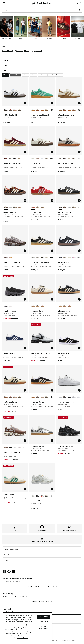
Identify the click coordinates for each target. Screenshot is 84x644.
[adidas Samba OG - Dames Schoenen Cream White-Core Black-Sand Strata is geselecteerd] (6, 397)
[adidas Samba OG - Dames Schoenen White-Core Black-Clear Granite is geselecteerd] (6, 110)
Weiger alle (44, 622)
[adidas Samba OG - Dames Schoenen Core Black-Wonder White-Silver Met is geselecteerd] (33, 397)
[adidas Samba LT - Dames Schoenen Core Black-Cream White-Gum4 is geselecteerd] (60, 306)
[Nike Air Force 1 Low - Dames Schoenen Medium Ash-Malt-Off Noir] (65, 397)
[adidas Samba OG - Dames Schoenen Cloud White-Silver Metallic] (15, 110)
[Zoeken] (42, 10)
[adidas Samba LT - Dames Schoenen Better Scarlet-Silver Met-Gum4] (42, 306)
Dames (6, 65)
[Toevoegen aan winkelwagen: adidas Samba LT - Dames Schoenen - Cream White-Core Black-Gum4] (52, 299)
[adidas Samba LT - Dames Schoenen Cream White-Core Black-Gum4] (38, 207)
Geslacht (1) (16, 75)
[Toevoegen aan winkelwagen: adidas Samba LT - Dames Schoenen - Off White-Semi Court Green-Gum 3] (25, 489)
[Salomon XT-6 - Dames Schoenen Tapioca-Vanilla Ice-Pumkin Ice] (47, 496)
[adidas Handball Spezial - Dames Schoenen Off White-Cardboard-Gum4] (47, 110)
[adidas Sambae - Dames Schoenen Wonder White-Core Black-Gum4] (65, 258)
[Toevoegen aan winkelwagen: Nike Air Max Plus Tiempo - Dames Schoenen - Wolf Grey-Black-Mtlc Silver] (52, 348)
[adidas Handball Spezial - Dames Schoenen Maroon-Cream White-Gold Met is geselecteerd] (6, 159)
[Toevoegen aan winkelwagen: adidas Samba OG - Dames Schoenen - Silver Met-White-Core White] (52, 441)
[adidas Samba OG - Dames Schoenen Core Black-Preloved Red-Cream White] (11, 110)
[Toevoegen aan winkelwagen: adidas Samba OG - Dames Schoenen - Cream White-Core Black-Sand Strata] (25, 390)
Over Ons (42, 555)
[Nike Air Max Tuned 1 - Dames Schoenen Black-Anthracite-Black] (11, 447)
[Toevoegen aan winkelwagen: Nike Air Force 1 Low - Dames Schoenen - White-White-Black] (79, 390)
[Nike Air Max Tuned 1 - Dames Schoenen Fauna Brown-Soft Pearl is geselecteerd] (6, 447)
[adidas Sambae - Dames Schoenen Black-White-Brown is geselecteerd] (60, 258)
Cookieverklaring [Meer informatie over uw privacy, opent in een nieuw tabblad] (22, 638)
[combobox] (42, 10)
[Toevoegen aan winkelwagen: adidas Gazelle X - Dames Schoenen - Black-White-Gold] (79, 348)
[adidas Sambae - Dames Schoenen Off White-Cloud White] (69, 258)
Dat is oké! (44, 617)
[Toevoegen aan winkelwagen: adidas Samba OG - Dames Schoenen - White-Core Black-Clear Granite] (25, 103)
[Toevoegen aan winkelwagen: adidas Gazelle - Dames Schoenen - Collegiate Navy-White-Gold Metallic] (25, 348)
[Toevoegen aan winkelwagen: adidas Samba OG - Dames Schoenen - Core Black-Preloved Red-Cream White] (25, 200)
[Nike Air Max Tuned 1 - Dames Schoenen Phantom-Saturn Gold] (11, 258)
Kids (5, 71)
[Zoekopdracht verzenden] (80, 10)
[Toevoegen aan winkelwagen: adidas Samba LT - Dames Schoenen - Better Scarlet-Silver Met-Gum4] (52, 200)
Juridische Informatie (42, 549)
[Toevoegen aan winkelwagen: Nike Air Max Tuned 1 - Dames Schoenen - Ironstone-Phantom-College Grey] (25, 251)
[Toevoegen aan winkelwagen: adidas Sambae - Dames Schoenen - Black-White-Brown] (79, 251)
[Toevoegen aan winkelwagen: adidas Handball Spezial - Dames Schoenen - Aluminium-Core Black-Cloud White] (79, 152)
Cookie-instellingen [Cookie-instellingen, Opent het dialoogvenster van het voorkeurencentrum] (44, 628)
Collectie (43, 75)
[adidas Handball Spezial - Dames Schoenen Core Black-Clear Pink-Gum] (42, 110)
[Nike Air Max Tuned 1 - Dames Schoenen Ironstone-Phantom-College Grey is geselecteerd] (6, 258)
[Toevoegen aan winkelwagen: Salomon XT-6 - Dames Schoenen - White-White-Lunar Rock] (52, 489)
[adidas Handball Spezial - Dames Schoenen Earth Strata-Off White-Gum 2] (74, 110)
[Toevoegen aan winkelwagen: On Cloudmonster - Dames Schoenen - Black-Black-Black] (25, 299)
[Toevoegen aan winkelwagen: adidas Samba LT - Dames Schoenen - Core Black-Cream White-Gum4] (79, 299)
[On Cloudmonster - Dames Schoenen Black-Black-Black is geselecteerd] (6, 306)
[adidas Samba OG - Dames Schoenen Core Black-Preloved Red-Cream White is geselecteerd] (6, 207)
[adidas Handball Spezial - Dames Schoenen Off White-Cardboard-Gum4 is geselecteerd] (60, 110)
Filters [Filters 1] (6, 75)
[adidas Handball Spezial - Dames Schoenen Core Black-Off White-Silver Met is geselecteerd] (33, 258)
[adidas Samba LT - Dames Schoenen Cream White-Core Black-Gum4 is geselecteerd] (33, 306)
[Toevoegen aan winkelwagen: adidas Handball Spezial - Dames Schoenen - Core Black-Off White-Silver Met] (52, 251)
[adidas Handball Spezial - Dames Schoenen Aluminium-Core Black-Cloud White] (38, 110)
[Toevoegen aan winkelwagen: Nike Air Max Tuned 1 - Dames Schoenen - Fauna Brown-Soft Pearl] (25, 441)
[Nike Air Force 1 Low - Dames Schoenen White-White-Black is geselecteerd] (60, 397)
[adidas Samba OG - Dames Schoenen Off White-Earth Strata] (20, 110)
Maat (26, 75)
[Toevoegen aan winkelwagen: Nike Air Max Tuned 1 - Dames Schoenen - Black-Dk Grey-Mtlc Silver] (79, 441)
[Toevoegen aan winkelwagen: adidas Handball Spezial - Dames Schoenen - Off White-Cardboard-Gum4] (79, 103)
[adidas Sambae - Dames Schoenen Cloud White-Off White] (74, 258)
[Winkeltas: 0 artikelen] (81, 3)
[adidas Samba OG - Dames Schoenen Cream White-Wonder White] (20, 207)
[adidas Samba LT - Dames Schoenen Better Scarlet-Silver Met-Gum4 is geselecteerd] (33, 207)
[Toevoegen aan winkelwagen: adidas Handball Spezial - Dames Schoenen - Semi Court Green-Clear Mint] (52, 103)
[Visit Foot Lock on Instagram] (4, 572)
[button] (15, 55)
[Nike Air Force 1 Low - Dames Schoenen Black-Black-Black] (69, 397)
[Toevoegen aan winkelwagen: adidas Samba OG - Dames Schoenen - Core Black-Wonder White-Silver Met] (52, 390)
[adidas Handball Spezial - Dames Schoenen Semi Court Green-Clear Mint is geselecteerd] (33, 110)
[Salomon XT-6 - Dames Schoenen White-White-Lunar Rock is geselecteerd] (33, 496)
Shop (42, 560)
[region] (28, 626)
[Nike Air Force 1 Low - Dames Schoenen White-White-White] (74, 397)
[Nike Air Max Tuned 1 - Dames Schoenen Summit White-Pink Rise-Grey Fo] (15, 447)
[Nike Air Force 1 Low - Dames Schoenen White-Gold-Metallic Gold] (78, 397)
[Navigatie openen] (4, 3)
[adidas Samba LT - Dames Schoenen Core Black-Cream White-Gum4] (42, 207)
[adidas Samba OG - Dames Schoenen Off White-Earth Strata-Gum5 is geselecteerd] (33, 159)
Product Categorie (56, 75)
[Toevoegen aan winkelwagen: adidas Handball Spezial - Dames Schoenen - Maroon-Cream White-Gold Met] (25, 152)
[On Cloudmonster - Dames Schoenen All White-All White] (11, 306)
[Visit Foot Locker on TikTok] (14, 572)
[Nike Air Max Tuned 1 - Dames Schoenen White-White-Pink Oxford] (20, 447)
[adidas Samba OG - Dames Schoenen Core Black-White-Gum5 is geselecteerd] (60, 207)
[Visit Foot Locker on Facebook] (9, 572)
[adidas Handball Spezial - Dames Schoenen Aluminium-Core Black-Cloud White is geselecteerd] (60, 159)
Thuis (3, 46)
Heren (6, 60)
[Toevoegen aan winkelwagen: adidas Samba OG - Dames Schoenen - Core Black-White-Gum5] (79, 200)
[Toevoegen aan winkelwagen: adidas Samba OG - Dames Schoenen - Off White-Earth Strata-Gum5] (52, 152)
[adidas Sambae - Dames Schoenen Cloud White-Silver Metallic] (78, 258)
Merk (34, 75)
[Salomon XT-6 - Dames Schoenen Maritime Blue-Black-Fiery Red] (42, 496)
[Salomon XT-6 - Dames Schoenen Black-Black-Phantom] (38, 496)
